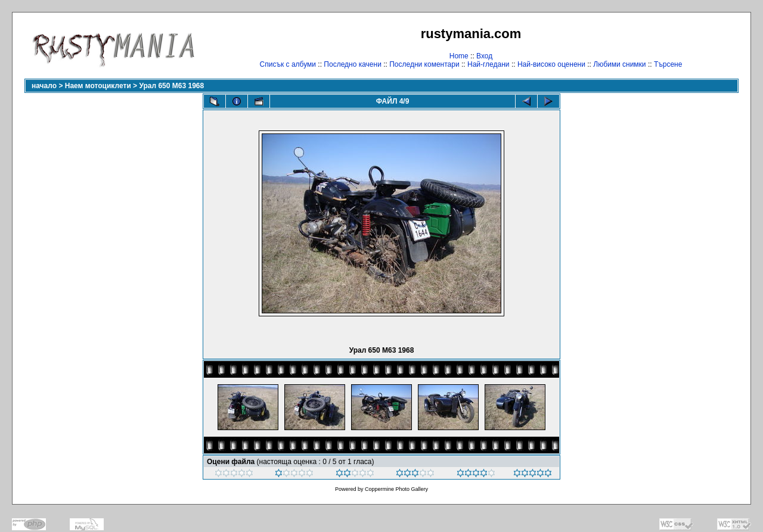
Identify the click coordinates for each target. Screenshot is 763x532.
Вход (484, 56)
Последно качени (353, 64)
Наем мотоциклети (98, 86)
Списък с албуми (288, 64)
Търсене (668, 64)
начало (44, 86)
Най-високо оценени (551, 64)
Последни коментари (424, 64)
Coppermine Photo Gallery (396, 489)
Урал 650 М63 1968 (171, 86)
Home (459, 56)
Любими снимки (619, 64)
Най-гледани (488, 64)
